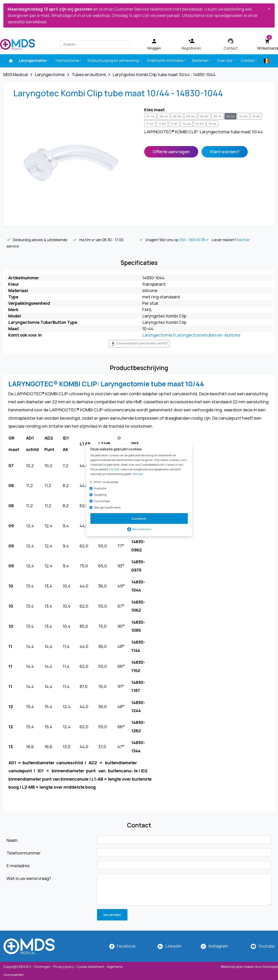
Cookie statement (90, 967)
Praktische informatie (167, 60)
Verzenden (112, 915)
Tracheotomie (68, 60)
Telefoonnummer (24, 853)
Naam (12, 840)
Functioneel (102, 501)
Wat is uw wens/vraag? (29, 878)
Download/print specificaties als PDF (139, 344)
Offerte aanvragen (171, 152)
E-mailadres (18, 866)
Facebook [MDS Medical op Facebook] (126, 946)
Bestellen (202, 60)
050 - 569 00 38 (192, 240)
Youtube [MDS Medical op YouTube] (266, 946)
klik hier (243, 240)
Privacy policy (63, 967)
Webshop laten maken (238, 967)
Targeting (100, 495)
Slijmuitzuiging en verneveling (115, 60)
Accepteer (139, 519)
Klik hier (114, 469)
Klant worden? (225, 152)
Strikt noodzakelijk (106, 482)
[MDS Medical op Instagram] (218, 946)
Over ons (226, 60)
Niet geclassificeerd (107, 507)
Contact (249, 60)
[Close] (269, 8)
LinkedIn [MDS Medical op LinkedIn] (174, 946)
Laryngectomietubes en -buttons (208, 335)
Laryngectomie (34, 60)
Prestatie (100, 488)
